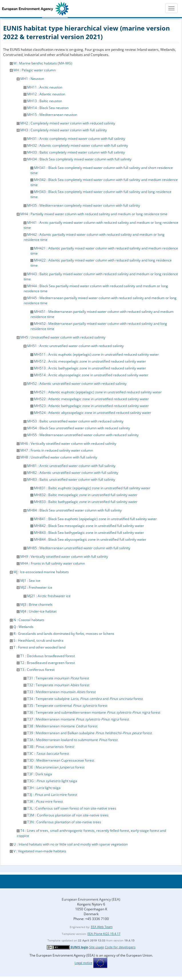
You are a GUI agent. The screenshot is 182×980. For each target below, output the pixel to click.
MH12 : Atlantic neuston (46, 94)
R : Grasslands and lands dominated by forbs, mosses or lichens (64, 634)
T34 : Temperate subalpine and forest (85, 699)
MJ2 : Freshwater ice (36, 587)
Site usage (97, 947)
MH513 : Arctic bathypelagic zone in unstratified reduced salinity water (90, 368)
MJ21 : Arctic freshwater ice (49, 596)
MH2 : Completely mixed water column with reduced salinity (68, 123)
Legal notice (83, 963)
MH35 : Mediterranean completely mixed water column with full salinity (84, 205)
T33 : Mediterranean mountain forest (61, 692)
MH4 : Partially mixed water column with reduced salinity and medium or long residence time (94, 214)
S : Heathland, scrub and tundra (38, 640)
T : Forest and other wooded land (39, 647)
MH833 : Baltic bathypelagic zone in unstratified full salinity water (86, 502)
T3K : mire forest (45, 801)
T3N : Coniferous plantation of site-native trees (64, 822)
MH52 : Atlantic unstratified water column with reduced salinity (77, 384)
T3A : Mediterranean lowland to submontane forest (72, 740)
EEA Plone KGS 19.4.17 (104, 934)
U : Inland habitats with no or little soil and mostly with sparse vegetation (71, 844)
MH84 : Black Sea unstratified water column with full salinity (74, 510)
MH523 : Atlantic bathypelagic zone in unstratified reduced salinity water (91, 406)
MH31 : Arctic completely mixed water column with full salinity (76, 139)
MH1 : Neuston (32, 79)
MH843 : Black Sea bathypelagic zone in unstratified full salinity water (89, 533)
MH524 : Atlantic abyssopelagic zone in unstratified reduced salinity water (93, 413)
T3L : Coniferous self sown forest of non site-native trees (72, 808)
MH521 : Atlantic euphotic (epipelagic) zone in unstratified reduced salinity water (98, 392)
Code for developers (120, 947)
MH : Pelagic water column (35, 70)
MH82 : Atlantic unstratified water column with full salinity (73, 473)
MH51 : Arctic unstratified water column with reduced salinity (75, 346)
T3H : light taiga (44, 788)
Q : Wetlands (23, 627)
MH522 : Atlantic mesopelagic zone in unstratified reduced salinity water (91, 399)
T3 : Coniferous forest (37, 670)
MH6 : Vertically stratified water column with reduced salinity (68, 443)
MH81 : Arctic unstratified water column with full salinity (71, 466)
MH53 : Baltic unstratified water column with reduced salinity (75, 421)
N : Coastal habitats (29, 620)
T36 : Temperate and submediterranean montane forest (94, 712)
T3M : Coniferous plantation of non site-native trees (68, 815)
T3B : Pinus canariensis (51, 747)
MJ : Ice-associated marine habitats (41, 572)
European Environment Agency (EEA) (91, 899)
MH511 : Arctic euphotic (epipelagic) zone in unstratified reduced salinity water (96, 354)
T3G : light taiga (52, 781)
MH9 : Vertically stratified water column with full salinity (64, 557)
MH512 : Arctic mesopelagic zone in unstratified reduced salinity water (90, 361)
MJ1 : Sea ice (30, 580)
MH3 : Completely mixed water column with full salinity (64, 130)
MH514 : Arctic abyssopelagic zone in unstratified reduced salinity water (91, 375)
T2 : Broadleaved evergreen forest (48, 663)
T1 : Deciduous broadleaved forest (48, 656)
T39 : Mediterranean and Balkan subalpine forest (90, 733)
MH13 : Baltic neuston (45, 101)
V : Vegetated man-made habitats (40, 851)
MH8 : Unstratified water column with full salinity (59, 457)
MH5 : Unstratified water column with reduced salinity (63, 337)
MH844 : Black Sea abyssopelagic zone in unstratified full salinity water (90, 539)
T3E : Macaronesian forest (56, 767)
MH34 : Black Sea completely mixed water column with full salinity (79, 159)
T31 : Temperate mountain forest (58, 678)
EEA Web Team (102, 927)
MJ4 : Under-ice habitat (38, 611)
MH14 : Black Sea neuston (48, 108)
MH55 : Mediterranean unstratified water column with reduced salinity (83, 435)
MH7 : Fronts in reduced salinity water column (57, 450)
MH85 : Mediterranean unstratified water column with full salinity (79, 548)
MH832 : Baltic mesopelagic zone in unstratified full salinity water (86, 495)
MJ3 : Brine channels (36, 604)
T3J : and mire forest (52, 795)
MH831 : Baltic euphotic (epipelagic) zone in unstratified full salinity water (92, 488)
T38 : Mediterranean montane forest (62, 726)
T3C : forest (48, 753)
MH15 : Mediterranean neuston (52, 115)
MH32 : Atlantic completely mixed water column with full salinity (78, 145)
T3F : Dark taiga (40, 774)
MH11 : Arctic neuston (45, 87)
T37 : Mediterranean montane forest (78, 719)
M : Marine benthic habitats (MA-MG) (43, 63)
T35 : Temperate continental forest (67, 706)
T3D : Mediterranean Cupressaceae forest (61, 760)
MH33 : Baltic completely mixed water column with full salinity (76, 152)
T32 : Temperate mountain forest (58, 685)
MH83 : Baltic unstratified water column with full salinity (71, 479)
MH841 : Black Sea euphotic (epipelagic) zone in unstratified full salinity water (95, 519)
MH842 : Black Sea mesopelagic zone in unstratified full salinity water (89, 526)
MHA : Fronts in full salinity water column (53, 563)
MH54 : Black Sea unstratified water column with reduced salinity (79, 428)
